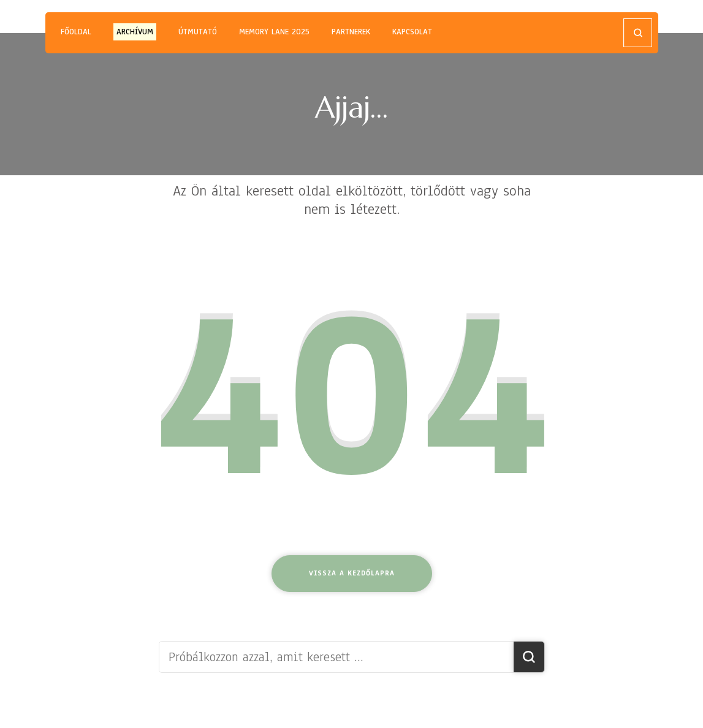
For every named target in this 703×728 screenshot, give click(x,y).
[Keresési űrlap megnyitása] (638, 33)
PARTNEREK (351, 32)
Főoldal (76, 32)
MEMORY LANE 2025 (274, 32)
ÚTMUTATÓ (198, 32)
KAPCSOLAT (412, 32)
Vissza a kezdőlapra (352, 573)
